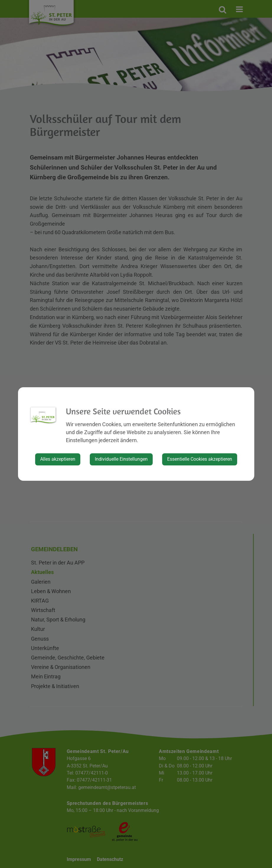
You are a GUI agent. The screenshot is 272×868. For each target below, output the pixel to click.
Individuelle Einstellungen (121, 459)
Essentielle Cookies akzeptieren (200, 459)
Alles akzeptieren (58, 459)
